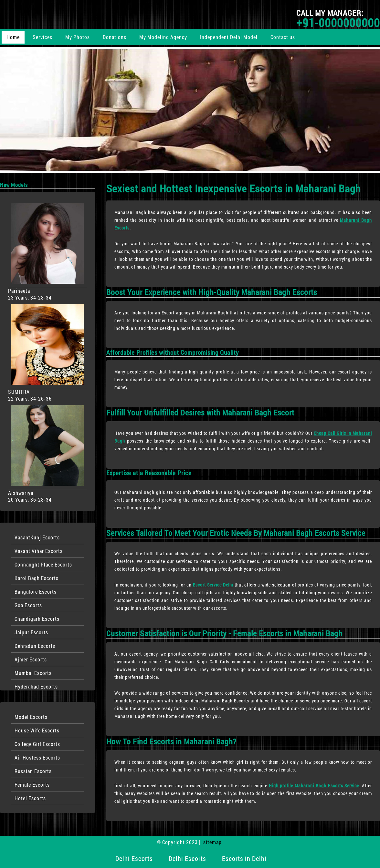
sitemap (212, 842)
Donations (115, 37)
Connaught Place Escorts (43, 564)
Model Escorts (31, 717)
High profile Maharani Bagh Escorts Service (314, 786)
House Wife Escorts (37, 730)
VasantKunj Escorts (37, 537)
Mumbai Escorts (33, 673)
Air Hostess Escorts (37, 757)
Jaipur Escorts (31, 632)
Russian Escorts (33, 771)
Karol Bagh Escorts (37, 578)
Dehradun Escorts (35, 646)
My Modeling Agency (163, 37)
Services (42, 37)
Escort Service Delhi (213, 585)
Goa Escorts (28, 605)
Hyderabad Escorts (36, 686)
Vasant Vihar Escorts (39, 551)
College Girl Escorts (37, 744)
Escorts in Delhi (244, 858)
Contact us (283, 37)
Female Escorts (32, 785)
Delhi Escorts (134, 858)
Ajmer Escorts (31, 659)
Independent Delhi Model (229, 37)
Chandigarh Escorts (37, 619)
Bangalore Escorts (36, 592)
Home (13, 37)
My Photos (78, 37)
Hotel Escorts (30, 798)
